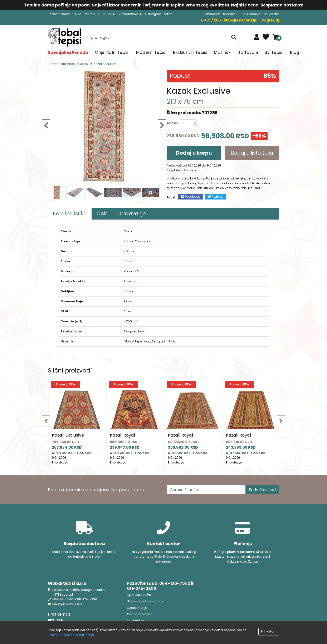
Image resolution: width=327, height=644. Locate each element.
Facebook (191, 197)
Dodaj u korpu (194, 153)
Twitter (215, 197)
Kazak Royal (122, 435)
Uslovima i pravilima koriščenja (71, 635)
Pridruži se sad (262, 490)
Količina (172, 123)
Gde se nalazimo (140, 614)
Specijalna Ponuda (68, 52)
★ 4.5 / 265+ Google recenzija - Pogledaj (240, 20)
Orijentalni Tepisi (112, 52)
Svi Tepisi (274, 52)
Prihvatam (269, 631)
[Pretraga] (234, 37)
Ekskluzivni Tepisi (190, 52)
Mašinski (223, 52)
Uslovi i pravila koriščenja (146, 601)
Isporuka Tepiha (139, 595)
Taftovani (248, 52)
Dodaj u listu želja (252, 153)
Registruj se (136, 621)
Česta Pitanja (137, 608)
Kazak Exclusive (68, 435)
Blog (295, 52)
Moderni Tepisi (151, 52)
